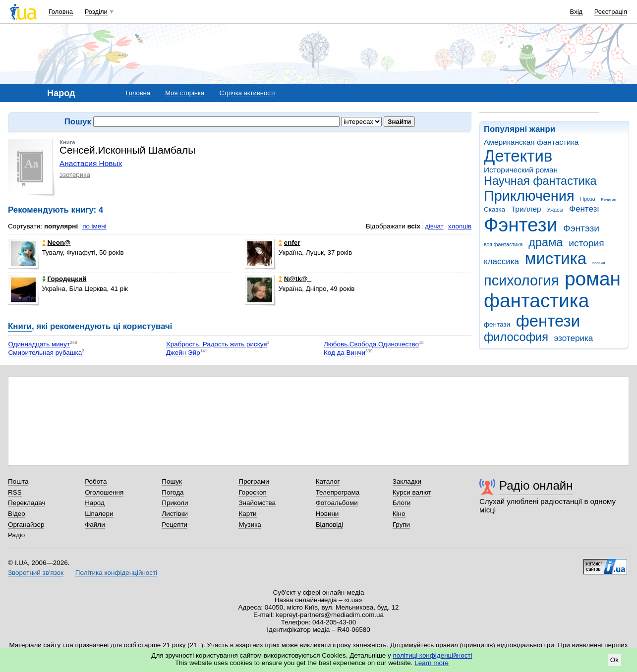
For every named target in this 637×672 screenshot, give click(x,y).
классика (501, 261)
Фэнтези (521, 225)
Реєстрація (611, 12)
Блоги (402, 503)
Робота (96, 481)
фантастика (536, 301)
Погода (173, 492)
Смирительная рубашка (45, 353)
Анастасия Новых (91, 163)
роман (593, 279)
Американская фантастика (531, 142)
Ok (614, 660)
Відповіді (330, 525)
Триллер (526, 209)
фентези (548, 321)
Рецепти (174, 525)
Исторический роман (521, 170)
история (586, 243)
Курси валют (412, 492)
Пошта (18, 481)
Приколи (175, 503)
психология (521, 280)
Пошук (172, 481)
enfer (290, 243)
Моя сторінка (185, 93)
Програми (254, 481)
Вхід (577, 12)
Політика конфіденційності (116, 573)
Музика (250, 525)
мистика (556, 258)
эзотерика (574, 338)
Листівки (175, 514)
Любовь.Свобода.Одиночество (371, 344)
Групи (401, 525)
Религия (609, 199)
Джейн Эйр (183, 353)
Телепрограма (338, 492)
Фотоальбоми (337, 503)
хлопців (460, 226)
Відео (17, 514)
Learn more (432, 663)
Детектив (518, 156)
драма (546, 242)
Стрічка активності (247, 93)
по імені (94, 226)
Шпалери (99, 514)
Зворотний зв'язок (36, 573)
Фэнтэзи (581, 228)
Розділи (96, 12)
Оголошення (104, 492)
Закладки (407, 481)
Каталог (328, 481)
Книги (20, 326)
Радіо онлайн (536, 485)
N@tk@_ (295, 279)
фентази (497, 324)
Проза (587, 199)
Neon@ (57, 243)
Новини (327, 514)
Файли (95, 525)
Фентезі (584, 209)
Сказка (494, 209)
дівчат (434, 226)
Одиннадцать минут (39, 344)
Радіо (16, 535)
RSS (15, 492)
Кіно (399, 514)
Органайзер (26, 525)
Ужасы (555, 210)
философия (516, 337)
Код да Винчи (345, 353)
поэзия (599, 263)
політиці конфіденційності (433, 655)
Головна (61, 12)
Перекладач (27, 503)
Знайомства (257, 503)
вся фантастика (503, 244)
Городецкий (64, 279)
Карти (247, 514)
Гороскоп (252, 492)
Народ (95, 503)
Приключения (529, 196)
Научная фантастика (540, 181)
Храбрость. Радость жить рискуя (217, 344)
